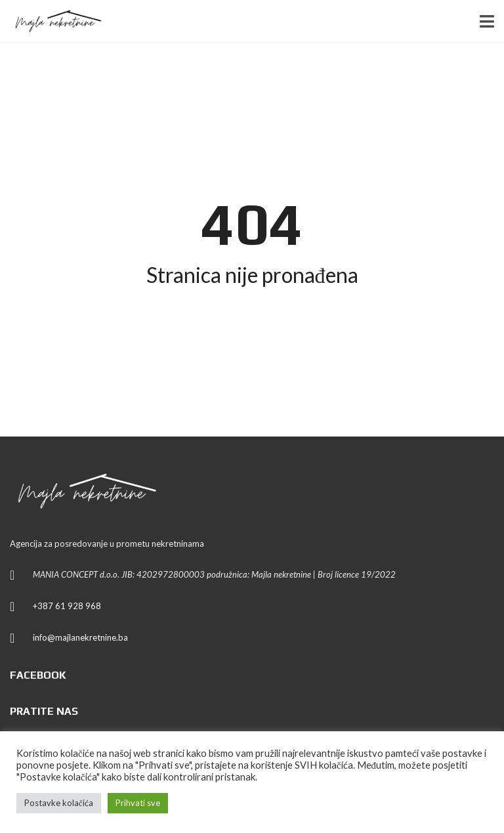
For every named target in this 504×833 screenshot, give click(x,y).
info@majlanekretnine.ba (80, 637)
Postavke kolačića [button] (59, 803)
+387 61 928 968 (67, 606)
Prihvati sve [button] (138, 803)
